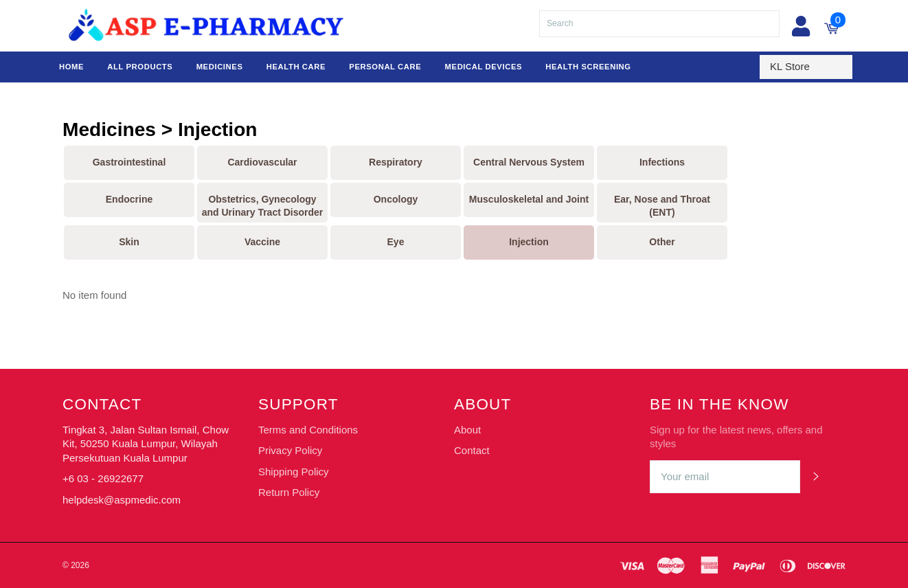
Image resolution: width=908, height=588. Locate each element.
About (467, 430)
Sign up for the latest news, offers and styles (736, 437)
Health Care (296, 67)
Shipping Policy (294, 472)
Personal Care (385, 67)
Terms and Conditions (308, 430)
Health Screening (588, 67)
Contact (472, 450)
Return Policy (289, 492)
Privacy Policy (290, 450)
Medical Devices (484, 67)
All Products (140, 67)
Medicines (220, 67)
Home (71, 67)
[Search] (659, 24)
